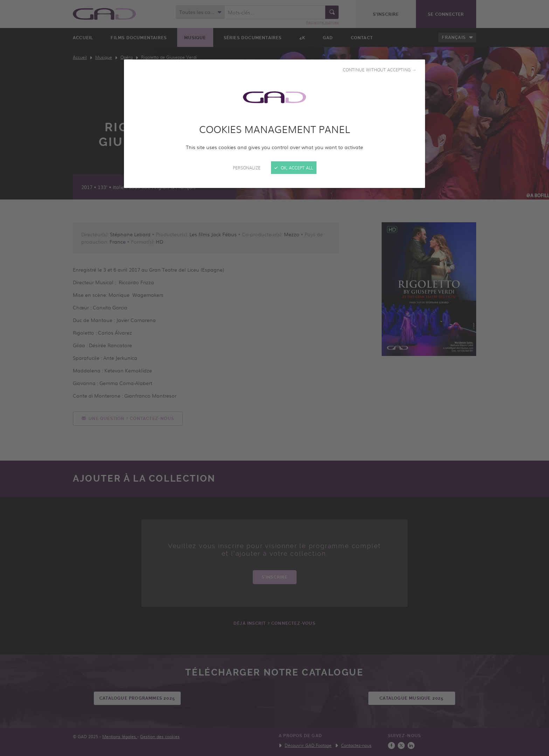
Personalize (247, 168)
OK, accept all (294, 168)
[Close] (274, 378)
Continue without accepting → (380, 70)
